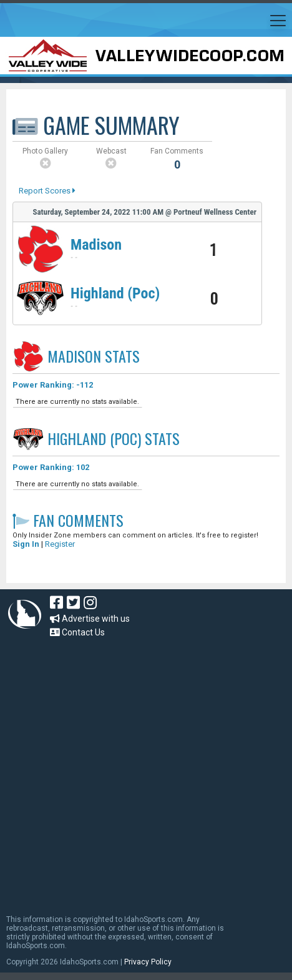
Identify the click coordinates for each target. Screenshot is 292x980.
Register (60, 544)
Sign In (26, 544)
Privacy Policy (148, 962)
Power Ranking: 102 (51, 467)
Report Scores (47, 191)
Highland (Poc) (115, 293)
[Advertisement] (125, 770)
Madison (96, 245)
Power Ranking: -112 (53, 385)
